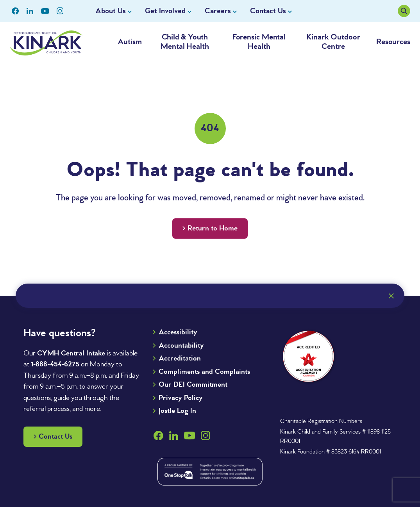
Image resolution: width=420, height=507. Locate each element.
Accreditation (180, 359)
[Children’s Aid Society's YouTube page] (45, 11)
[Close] (391, 296)
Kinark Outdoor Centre (333, 42)
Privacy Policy (181, 398)
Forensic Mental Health (259, 42)
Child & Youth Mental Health (185, 42)
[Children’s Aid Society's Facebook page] (15, 11)
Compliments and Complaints (204, 372)
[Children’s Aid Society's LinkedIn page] (30, 11)
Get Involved (165, 11)
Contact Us (268, 11)
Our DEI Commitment (193, 385)
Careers (218, 11)
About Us (111, 11)
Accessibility (178, 332)
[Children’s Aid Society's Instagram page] (60, 11)
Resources (393, 42)
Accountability (181, 346)
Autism (130, 42)
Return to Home (213, 229)
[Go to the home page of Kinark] (46, 43)
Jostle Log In (177, 411)
